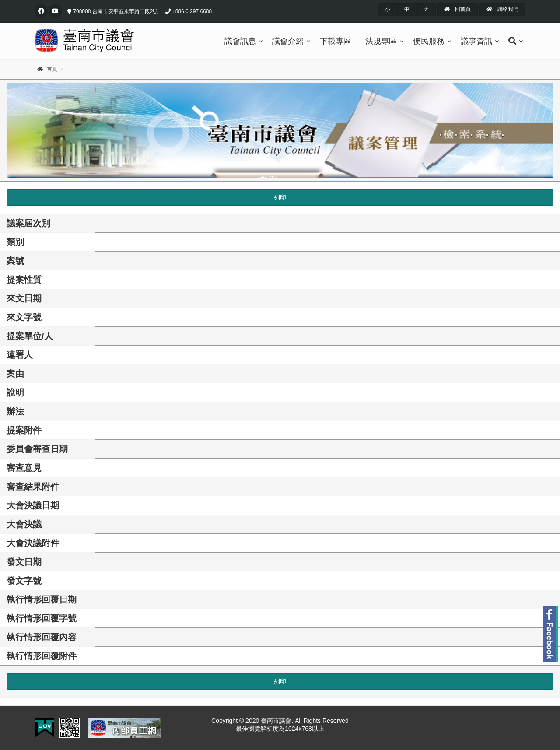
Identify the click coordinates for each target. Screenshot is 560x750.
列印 (280, 197)
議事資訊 (476, 41)
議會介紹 (288, 41)
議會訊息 (240, 41)
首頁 (52, 69)
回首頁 (457, 9)
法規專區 (381, 41)
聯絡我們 (502, 9)
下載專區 (336, 41)
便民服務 (429, 41)
